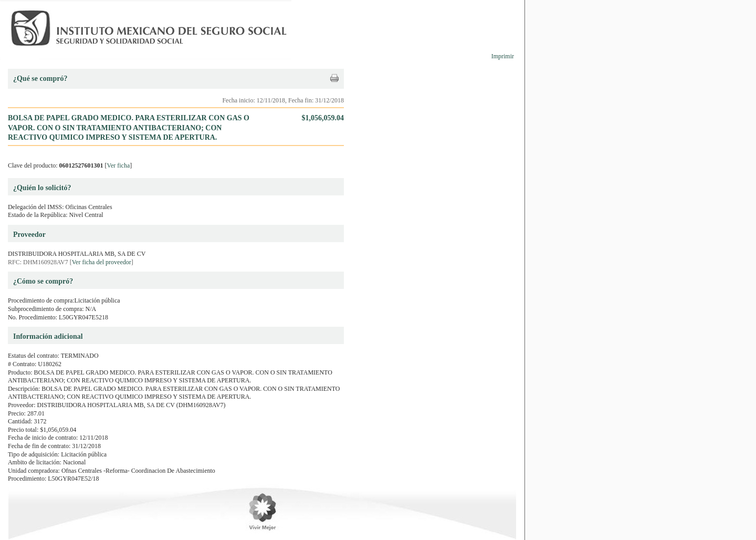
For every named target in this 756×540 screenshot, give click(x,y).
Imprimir (503, 56)
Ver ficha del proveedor (102, 262)
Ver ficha (119, 165)
